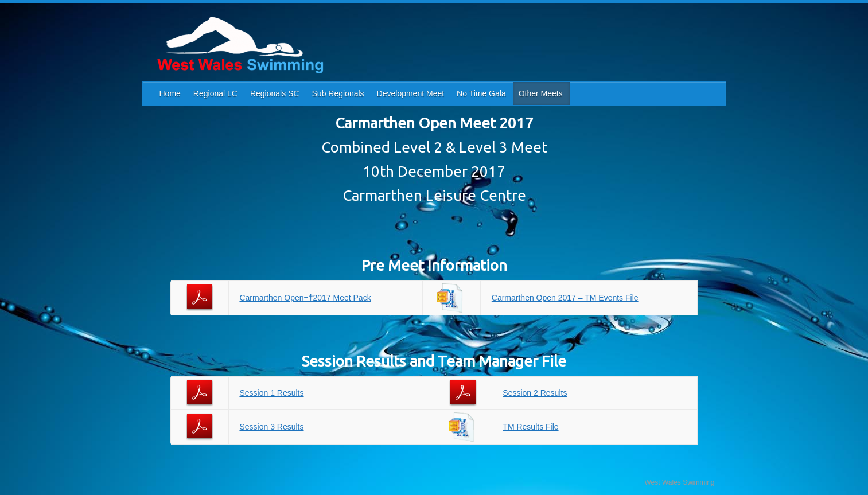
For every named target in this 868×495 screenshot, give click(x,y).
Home (170, 93)
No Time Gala (481, 93)
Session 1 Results (271, 393)
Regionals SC (275, 93)
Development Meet (411, 93)
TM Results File (530, 427)
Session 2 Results (535, 393)
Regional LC (215, 93)
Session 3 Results (271, 427)
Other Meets (541, 93)
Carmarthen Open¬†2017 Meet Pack (305, 298)
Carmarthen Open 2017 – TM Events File (565, 298)
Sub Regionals (338, 93)
